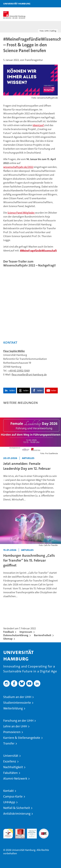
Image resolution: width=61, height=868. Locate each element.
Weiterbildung (13, 708)
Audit (18, 830)
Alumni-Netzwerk (15, 779)
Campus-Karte (13, 796)
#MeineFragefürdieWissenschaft (38, 251)
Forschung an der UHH (18, 721)
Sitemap (8, 639)
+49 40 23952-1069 (19, 371)
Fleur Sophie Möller (14, 351)
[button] (48, 4)
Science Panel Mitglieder (21, 213)
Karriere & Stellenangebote (22, 738)
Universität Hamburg (17, 3)
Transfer (9, 743)
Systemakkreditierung (44, 830)
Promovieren (12, 732)
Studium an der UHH (17, 697)
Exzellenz (10, 761)
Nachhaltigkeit (13, 767)
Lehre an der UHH (15, 726)
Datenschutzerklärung (16, 635)
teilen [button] (12, 391)
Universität (11, 756)
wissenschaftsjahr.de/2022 (18, 167)
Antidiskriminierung (17, 814)
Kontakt (8, 791)
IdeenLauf (38, 125)
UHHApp (9, 802)
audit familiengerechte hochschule (8, 834)
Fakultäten (10, 773)
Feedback (9, 632)
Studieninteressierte (17, 703)
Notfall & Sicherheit (17, 808)
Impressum (26, 632)
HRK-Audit (30, 832)
